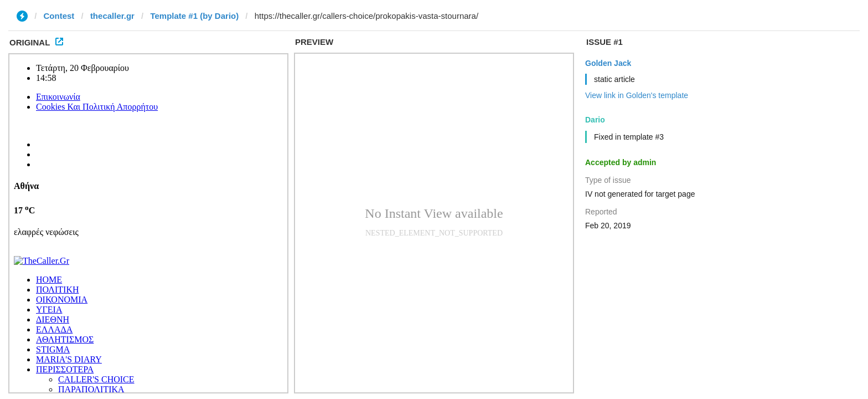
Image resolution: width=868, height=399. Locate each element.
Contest (59, 16)
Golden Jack (608, 63)
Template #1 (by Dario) (194, 16)
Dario (595, 120)
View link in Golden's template (637, 95)
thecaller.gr (112, 16)
